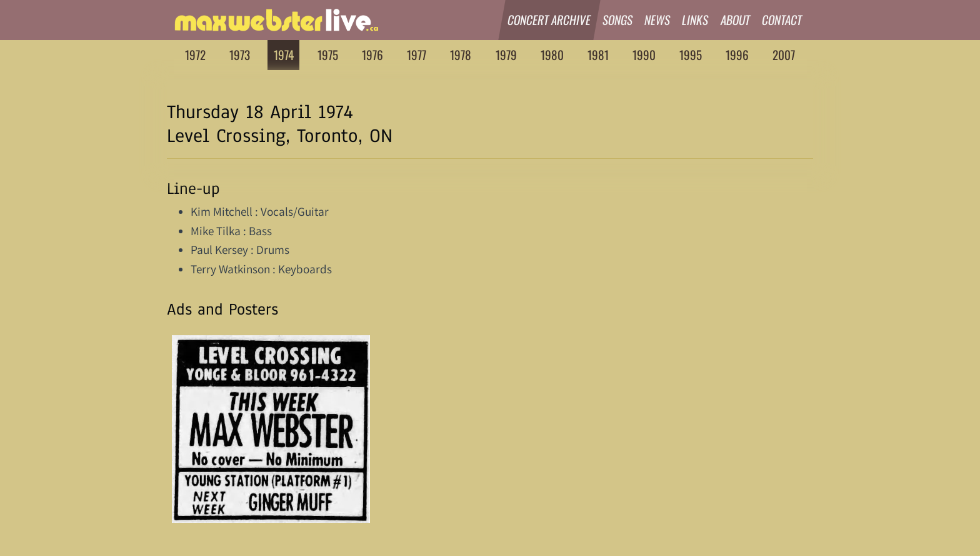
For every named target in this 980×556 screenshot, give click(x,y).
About (736, 20)
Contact (782, 20)
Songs (618, 20)
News (657, 20)
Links (696, 20)
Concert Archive (549, 20)
